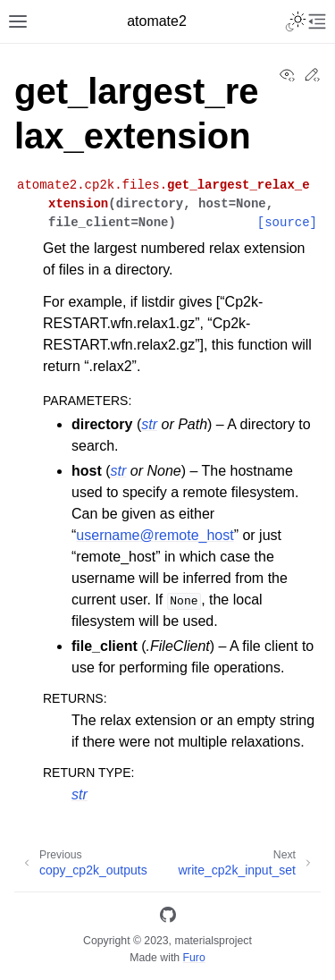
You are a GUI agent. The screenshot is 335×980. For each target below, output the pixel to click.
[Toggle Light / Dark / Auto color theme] (296, 21)
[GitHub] (168, 918)
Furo (194, 958)
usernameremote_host (155, 535)
